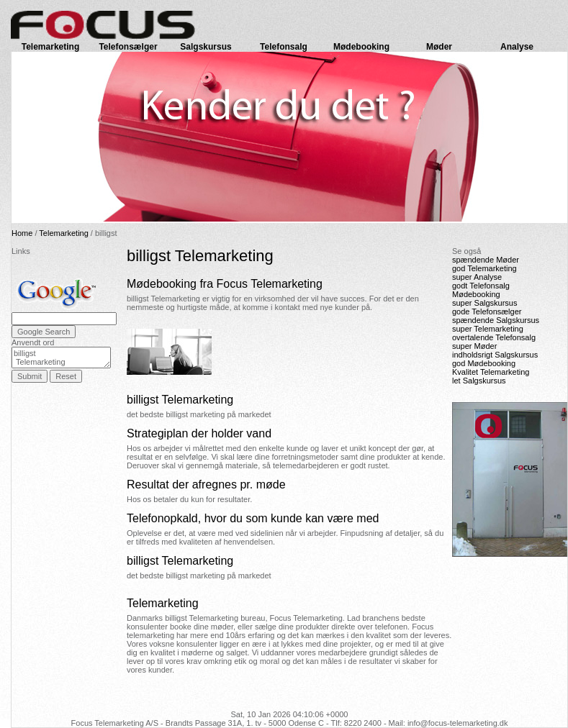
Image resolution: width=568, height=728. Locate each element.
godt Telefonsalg (481, 286)
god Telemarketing (484, 268)
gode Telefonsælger (487, 311)
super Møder (474, 346)
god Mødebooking (484, 363)
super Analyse (477, 277)
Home (22, 233)
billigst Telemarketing (61, 358)
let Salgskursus (479, 381)
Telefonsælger (128, 47)
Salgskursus (206, 47)
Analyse (517, 47)
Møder (439, 47)
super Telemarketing (488, 329)
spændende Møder (486, 260)
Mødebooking (361, 47)
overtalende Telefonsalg (494, 337)
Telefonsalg (284, 47)
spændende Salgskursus (496, 320)
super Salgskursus (485, 303)
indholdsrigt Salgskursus (495, 355)
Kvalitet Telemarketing (491, 372)
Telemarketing (50, 47)
